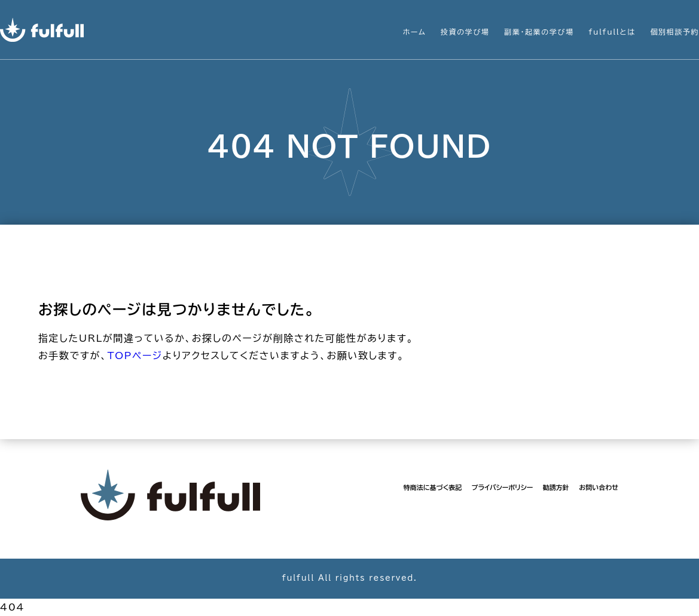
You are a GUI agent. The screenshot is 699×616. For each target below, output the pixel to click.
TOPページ (135, 355)
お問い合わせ (599, 487)
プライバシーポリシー (503, 487)
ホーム (415, 32)
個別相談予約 (674, 32)
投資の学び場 (465, 32)
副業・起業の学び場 (539, 32)
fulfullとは (612, 32)
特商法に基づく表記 (433, 487)
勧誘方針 (556, 487)
